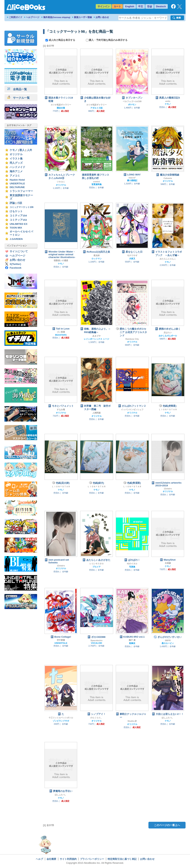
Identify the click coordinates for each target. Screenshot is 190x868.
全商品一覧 (17, 89)
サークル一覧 (18, 98)
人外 (30, 150)
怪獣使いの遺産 (61, 260)
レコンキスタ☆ (97, 564)
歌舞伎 (132, 643)
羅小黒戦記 (132, 180)
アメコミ (15, 176)
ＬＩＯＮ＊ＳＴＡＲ (168, 409)
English (130, 6)
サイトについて (19, 251)
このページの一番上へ (167, 825)
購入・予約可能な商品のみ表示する (107, 40)
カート (117, 6)
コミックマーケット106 (22, 207)
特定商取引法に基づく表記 (122, 859)
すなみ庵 (61, 409)
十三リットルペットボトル (61, 718)
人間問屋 (96, 413)
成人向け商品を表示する (61, 40)
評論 (12, 203)
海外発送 (57, 17)
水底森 (168, 563)
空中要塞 (61, 640)
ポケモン (132, 105)
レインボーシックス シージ (96, 339)
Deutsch (161, 6)
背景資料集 (97, 184)
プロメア (96, 567)
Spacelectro (97, 640)
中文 (141, 6)
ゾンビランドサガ (61, 721)
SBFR (168, 640)
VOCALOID (96, 643)
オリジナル (16, 154)
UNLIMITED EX (19, 224)
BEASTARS (61, 335)
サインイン (104, 6)
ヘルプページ (33, 17)
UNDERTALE (17, 183)
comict (97, 182)
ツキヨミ (61, 182)
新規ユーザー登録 (83, 17)
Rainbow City (132, 339)
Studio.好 (132, 721)
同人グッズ (16, 163)
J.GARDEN (16, 239)
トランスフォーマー (21, 191)
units (168, 101)
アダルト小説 (96, 108)
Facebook (15, 268)
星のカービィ (168, 643)
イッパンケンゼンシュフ (132, 409)
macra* (132, 178)
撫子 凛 (132, 640)
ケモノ (14, 150)
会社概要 (51, 859)
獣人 (22, 150)
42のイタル (132, 564)
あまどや (96, 336)
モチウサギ (132, 255)
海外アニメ (16, 171)
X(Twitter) (15, 264)
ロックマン (97, 259)
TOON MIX (16, 228)
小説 (19, 203)
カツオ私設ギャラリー (61, 105)
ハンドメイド (17, 167)
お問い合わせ (102, 17)
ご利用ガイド (16, 17)
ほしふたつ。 (168, 718)
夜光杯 (97, 255)
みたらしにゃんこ (168, 259)
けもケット (16, 211)
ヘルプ (39, 859)
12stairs (168, 489)
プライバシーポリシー (92, 859)
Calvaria (168, 178)
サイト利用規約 (68, 859)
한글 (150, 6)
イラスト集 (16, 159)
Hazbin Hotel (17, 180)
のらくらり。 (96, 718)
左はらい (168, 332)
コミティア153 (18, 220)
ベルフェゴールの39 (132, 101)
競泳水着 (61, 108)
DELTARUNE (17, 187)
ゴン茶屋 (61, 332)
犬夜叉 (132, 259)
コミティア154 (18, 216)
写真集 (132, 567)
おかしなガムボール (168, 336)
